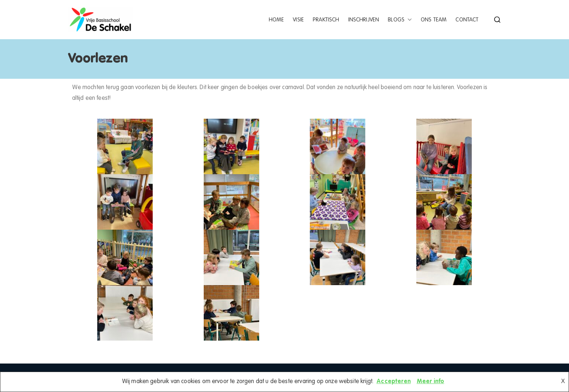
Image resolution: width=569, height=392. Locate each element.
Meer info (430, 382)
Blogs (400, 20)
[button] (408, 20)
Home (277, 20)
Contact (467, 20)
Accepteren (394, 382)
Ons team (434, 20)
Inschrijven (364, 20)
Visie (298, 20)
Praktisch (326, 20)
